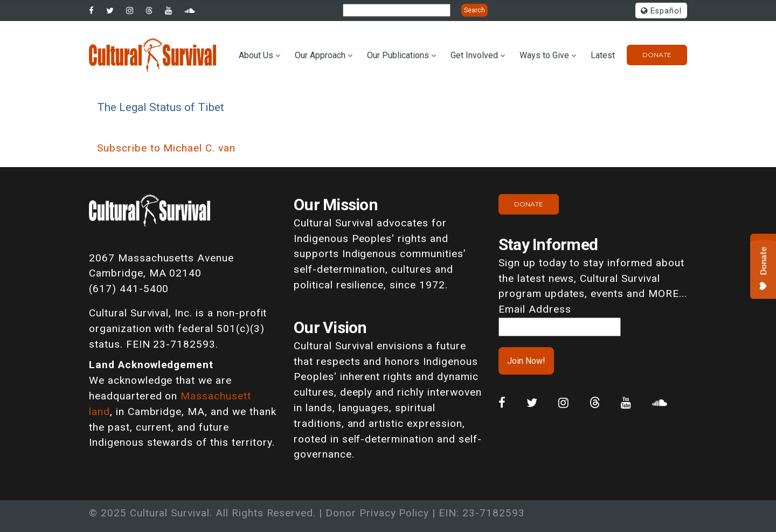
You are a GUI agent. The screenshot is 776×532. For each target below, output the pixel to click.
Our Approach (320, 55)
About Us (256, 55)
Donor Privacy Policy (377, 513)
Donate (657, 55)
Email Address (535, 309)
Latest (603, 55)
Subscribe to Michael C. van (166, 148)
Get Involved (474, 55)
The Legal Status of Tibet (161, 107)
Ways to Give (544, 55)
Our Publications (398, 55)
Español (661, 11)
